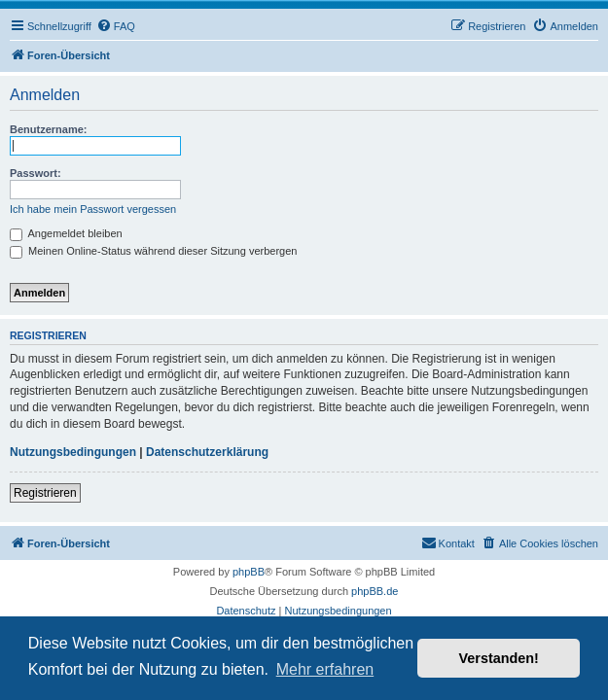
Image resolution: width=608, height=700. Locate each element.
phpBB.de (375, 591)
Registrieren (45, 493)
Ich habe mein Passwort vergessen (93, 209)
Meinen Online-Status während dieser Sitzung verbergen (153, 251)
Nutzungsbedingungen (73, 452)
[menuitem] (116, 26)
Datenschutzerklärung (207, 452)
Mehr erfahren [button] (325, 669)
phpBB (249, 572)
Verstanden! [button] (499, 658)
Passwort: (36, 173)
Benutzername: (48, 129)
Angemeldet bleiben (66, 233)
